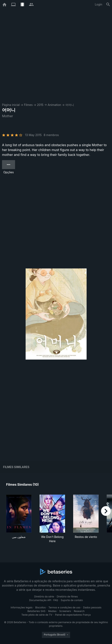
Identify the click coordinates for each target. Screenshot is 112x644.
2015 (40, 105)
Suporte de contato (72, 600)
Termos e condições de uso (64, 607)
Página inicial (11, 105)
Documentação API (40, 600)
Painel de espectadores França (73, 615)
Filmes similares (16, 467)
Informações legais (22, 607)
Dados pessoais (92, 607)
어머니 (70, 105)
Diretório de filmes (67, 597)
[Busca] (108, 4)
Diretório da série (44, 597)
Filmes (28, 105)
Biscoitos (40, 607)
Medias (52, 611)
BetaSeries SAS (36, 611)
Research (79, 611)
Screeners (65, 611)
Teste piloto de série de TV (37, 615)
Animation (54, 105)
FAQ (56, 600)
